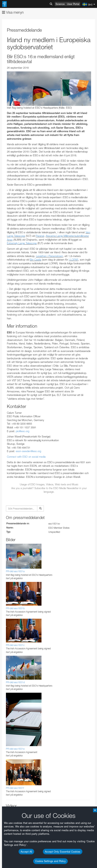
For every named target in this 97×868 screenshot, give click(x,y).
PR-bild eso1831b (15, 608)
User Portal (73, 4)
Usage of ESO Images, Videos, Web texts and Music (49, 484)
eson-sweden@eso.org (28, 451)
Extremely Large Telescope (22, 243)
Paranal (40, 236)
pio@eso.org (23, 431)
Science (60, 4)
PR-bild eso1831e (15, 749)
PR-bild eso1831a (15, 571)
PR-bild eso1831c (15, 645)
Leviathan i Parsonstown (49, 256)
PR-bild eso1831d (15, 682)
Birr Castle (36, 260)
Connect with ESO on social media (26, 457)
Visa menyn (13, 12)
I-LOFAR (73, 260)
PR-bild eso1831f (15, 788)
